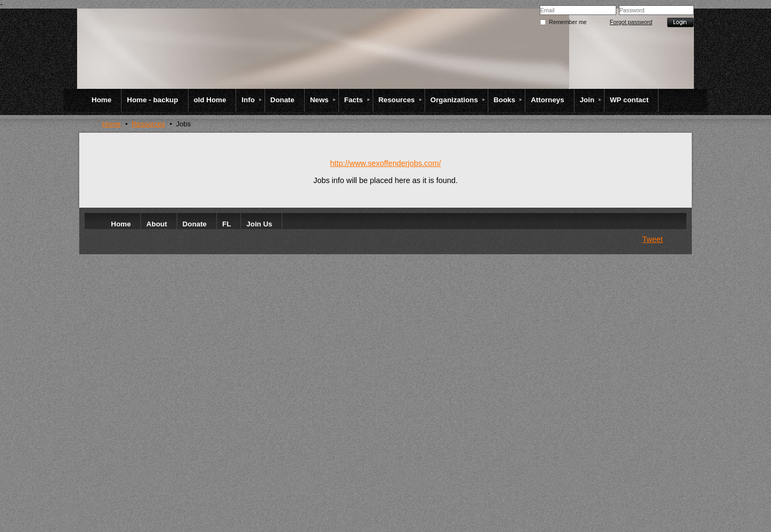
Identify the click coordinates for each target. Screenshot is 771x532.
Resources (148, 124)
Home (112, 124)
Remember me (568, 22)
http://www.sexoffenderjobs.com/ (386, 163)
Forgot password (631, 22)
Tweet (653, 239)
